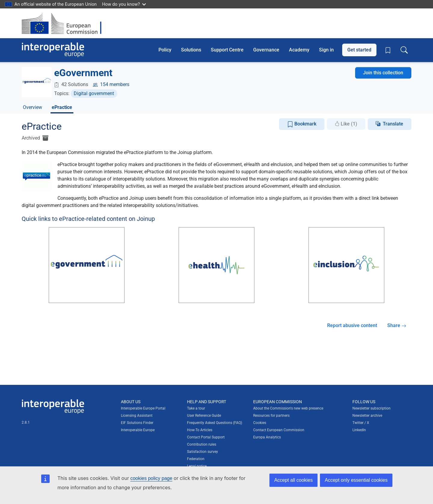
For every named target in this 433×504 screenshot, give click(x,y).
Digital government (94, 93)
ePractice (62, 107)
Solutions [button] (191, 50)
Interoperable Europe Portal (143, 408)
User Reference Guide (204, 416)
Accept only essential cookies (356, 480)
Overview (32, 107)
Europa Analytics (267, 437)
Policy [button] (165, 50)
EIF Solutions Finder (137, 423)
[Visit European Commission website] (64, 23)
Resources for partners (271, 416)
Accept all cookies (293, 480)
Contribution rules (202, 444)
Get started (359, 50)
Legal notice (197, 466)
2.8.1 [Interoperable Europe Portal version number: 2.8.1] (26, 422)
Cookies (260, 423)
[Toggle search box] (404, 50)
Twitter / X (361, 423)
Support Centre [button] (227, 50)
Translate (393, 124)
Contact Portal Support (206, 437)
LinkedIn (359, 430)
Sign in (326, 50)
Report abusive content (352, 325)
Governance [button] (266, 50)
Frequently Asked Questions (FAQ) (215, 423)
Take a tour (196, 408)
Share (397, 325)
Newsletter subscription (372, 408)
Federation (196, 459)
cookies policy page (151, 478)
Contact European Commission (279, 430)
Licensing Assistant (137, 416)
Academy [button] (299, 50)
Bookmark (302, 124)
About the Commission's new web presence (288, 408)
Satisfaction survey (203, 452)
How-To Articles (200, 430)
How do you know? (124, 4)
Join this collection (383, 73)
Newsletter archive (367, 416)
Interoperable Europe (138, 430)
